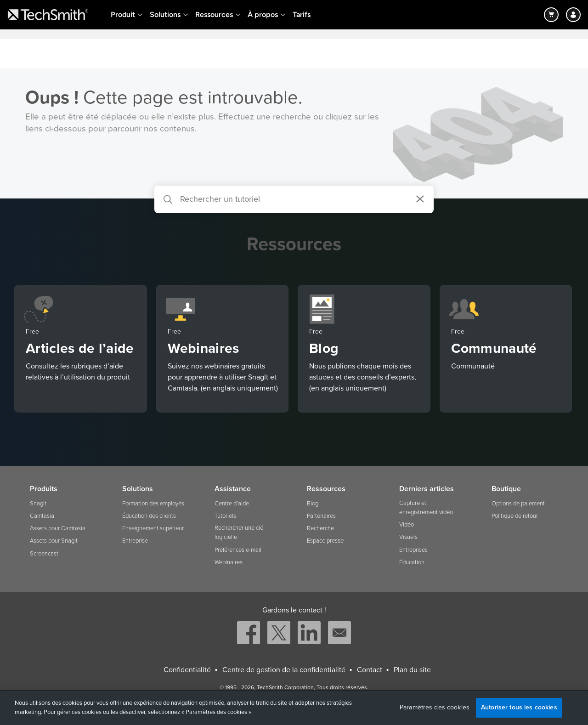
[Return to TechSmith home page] (48, 15)
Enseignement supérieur (153, 528)
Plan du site (412, 670)
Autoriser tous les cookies (519, 707)
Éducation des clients (149, 516)
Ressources (214, 14)
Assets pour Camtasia (58, 528)
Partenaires (321, 516)
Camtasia (42, 516)
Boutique (506, 489)
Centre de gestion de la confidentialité (284, 670)
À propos (263, 14)
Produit (123, 14)
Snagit (38, 504)
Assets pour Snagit (54, 541)
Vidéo (407, 525)
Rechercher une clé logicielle (239, 532)
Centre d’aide (232, 504)
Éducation (412, 562)
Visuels (408, 537)
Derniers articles (427, 489)
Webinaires (229, 562)
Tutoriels (225, 516)
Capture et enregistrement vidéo (426, 508)
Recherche (320, 528)
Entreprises (413, 550)
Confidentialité (187, 670)
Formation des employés (153, 504)
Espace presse (325, 541)
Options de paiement (518, 504)
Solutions (165, 14)
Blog (313, 504)
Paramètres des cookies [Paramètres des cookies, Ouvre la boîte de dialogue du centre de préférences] (435, 708)
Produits (44, 489)
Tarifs (302, 14)
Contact (370, 670)
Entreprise (135, 541)
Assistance (233, 489)
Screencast (44, 554)
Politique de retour (515, 516)
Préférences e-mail (238, 550)
